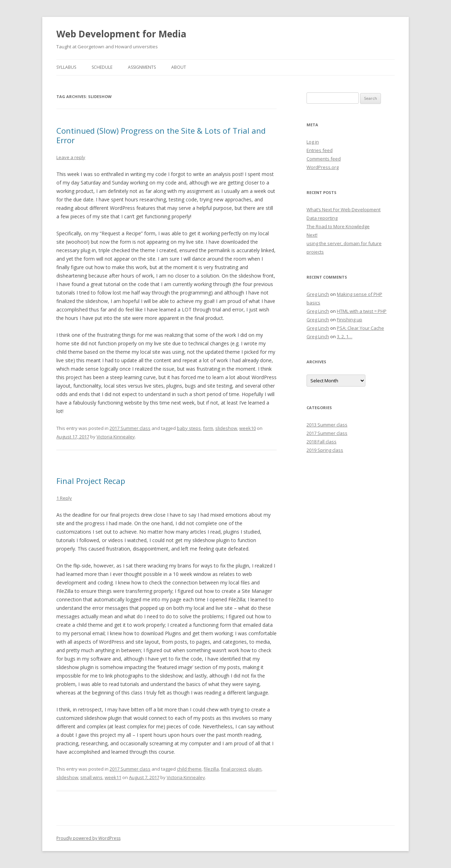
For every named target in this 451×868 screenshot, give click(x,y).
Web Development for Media (121, 34)
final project (234, 769)
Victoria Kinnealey (116, 437)
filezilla (211, 769)
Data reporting (322, 218)
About (179, 67)
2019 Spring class (325, 450)
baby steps (189, 428)
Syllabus (66, 67)
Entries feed (320, 150)
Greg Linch (318, 294)
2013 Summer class (327, 425)
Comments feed (324, 159)
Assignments (142, 67)
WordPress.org (323, 167)
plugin (255, 769)
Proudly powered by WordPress (88, 838)
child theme (189, 769)
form (208, 428)
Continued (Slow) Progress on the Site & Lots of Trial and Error (161, 135)
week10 (248, 428)
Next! (312, 235)
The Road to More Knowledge (338, 226)
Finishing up (350, 320)
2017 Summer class (130, 428)
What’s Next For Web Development (344, 210)
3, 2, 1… (345, 336)
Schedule (102, 67)
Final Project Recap (91, 481)
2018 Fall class (322, 442)
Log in (313, 142)
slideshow (226, 428)
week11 (113, 777)
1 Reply (64, 498)
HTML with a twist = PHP (362, 311)
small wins (91, 777)
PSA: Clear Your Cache (360, 328)
